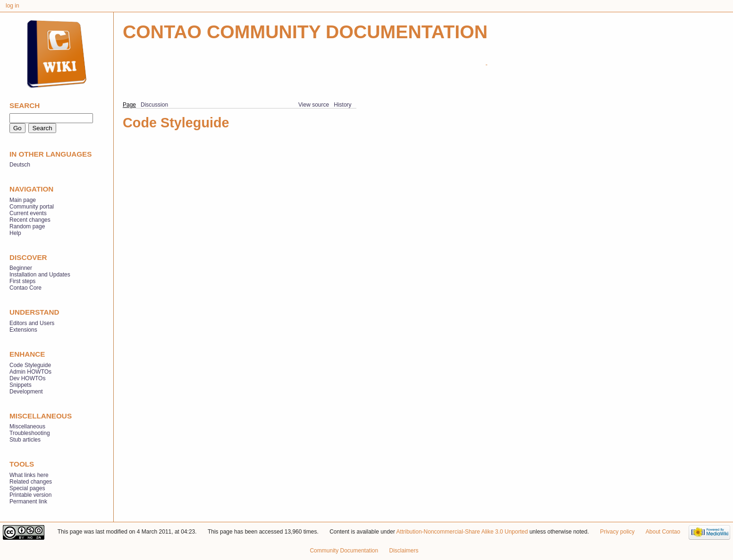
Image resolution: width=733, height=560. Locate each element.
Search (25, 105)
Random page (27, 226)
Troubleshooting (30, 433)
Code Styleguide (30, 365)
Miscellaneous (27, 426)
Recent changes (30, 220)
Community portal (32, 207)
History (342, 105)
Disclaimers (404, 551)
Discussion (154, 105)
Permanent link (28, 501)
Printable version (30, 495)
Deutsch (20, 165)
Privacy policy (617, 532)
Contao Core (25, 288)
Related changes (31, 482)
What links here (29, 475)
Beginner (21, 268)
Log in (13, 6)
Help (15, 233)
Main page (23, 200)
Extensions (23, 330)
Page (129, 105)
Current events (28, 213)
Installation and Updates (40, 275)
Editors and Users (32, 323)
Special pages (27, 488)
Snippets (21, 385)
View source (314, 105)
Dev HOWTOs (27, 378)
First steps (22, 281)
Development (26, 392)
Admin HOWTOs (30, 372)
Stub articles (25, 440)
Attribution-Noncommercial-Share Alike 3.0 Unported (462, 532)
